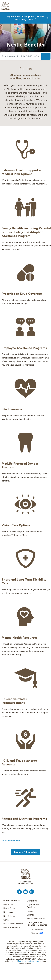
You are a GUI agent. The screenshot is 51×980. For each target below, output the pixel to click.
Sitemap (31, 915)
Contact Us (32, 901)
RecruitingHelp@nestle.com (29, 961)
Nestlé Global (9, 916)
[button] (26, 851)
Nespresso (8, 912)
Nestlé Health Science (13, 924)
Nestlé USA (8, 904)
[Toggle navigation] (47, 6)
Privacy (30, 911)
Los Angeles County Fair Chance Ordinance (37, 924)
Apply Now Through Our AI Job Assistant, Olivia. (25, 17)
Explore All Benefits (11, 840)
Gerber (6, 920)
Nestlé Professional (12, 927)
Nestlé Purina (9, 908)
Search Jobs (46, 56)
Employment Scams (36, 919)
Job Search (40, 6)
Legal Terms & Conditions (33, 906)
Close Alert (48, 17)
